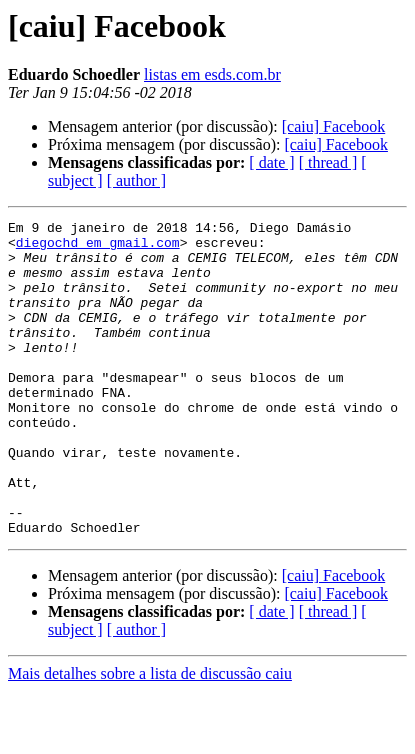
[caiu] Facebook (334, 126)
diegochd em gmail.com (98, 248)
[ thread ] (328, 162)
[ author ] (137, 180)
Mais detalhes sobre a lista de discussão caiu (150, 736)
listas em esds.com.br (212, 74)
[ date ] (271, 162)
